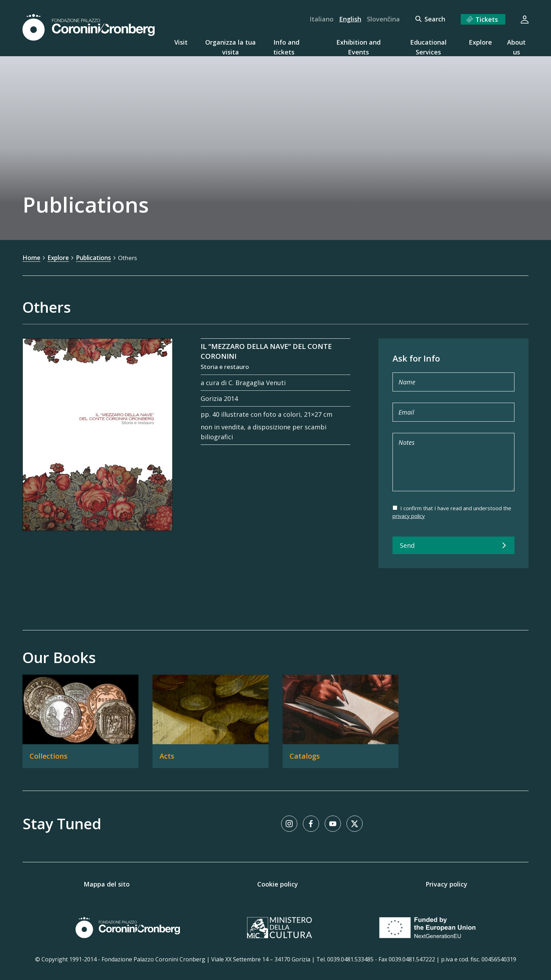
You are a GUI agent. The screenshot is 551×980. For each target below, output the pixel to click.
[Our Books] (275, 732)
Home (32, 258)
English (350, 19)
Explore (60, 258)
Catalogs (305, 756)
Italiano (322, 19)
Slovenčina (383, 19)
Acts (167, 756)
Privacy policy (446, 884)
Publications (97, 258)
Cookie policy (278, 884)
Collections (48, 756)
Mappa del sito (107, 884)
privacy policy (409, 515)
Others (134, 258)
